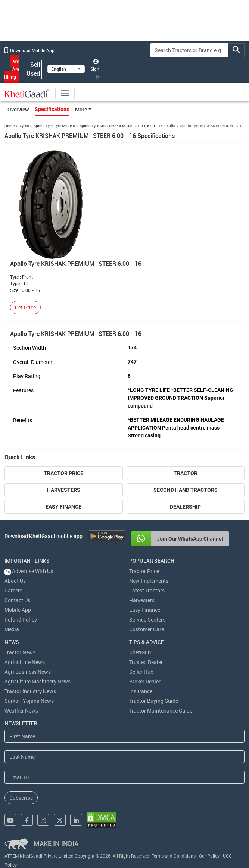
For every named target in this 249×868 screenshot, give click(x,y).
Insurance (141, 691)
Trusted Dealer (146, 662)
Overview (18, 109)
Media (12, 629)
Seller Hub (141, 672)
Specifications (52, 109)
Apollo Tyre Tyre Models (54, 126)
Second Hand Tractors (186, 490)
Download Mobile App (29, 50)
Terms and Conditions (174, 856)
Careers (13, 590)
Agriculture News (25, 662)
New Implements (149, 581)
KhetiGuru (141, 652)
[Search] (189, 50)
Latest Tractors (147, 590)
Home (10, 126)
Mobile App (18, 610)
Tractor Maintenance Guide (161, 710)
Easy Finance (63, 507)
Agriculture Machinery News (38, 681)
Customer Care (147, 629)
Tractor (186, 473)
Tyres (24, 126)
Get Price (25, 307)
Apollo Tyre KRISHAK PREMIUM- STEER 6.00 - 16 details (127, 126)
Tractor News (20, 652)
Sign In (95, 69)
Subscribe (21, 798)
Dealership (185, 507)
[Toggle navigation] (65, 93)
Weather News (21, 710)
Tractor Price (63, 473)
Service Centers (147, 619)
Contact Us (17, 600)
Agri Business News (28, 672)
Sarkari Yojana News (29, 701)
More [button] (81, 109)
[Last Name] (124, 757)
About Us (15, 581)
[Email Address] (124, 777)
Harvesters (64, 490)
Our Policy (209, 856)
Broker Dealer (145, 681)
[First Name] (124, 736)
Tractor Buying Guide (154, 701)
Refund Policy (21, 619)
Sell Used (33, 69)
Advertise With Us (29, 571)
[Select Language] (66, 69)
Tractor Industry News (30, 691)
